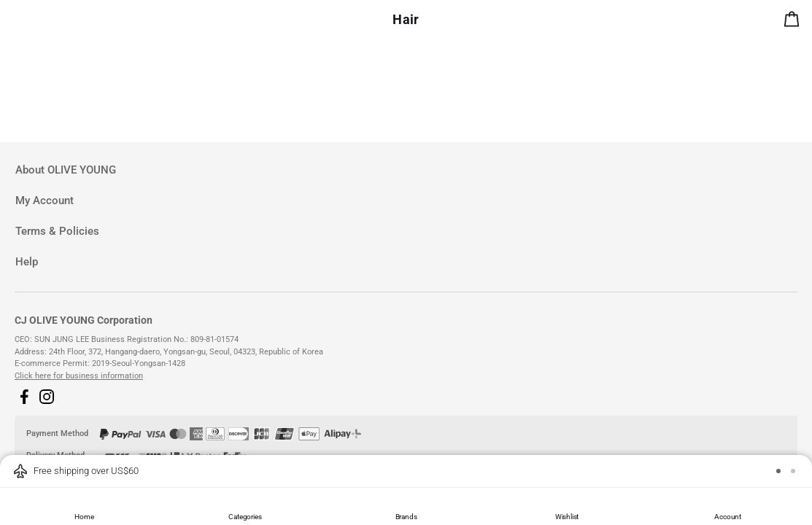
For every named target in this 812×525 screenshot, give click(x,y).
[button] (24, 397)
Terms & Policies (57, 231)
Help (27, 262)
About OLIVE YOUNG (66, 170)
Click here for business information (79, 376)
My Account (45, 201)
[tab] (406, 170)
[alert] (794, 22)
